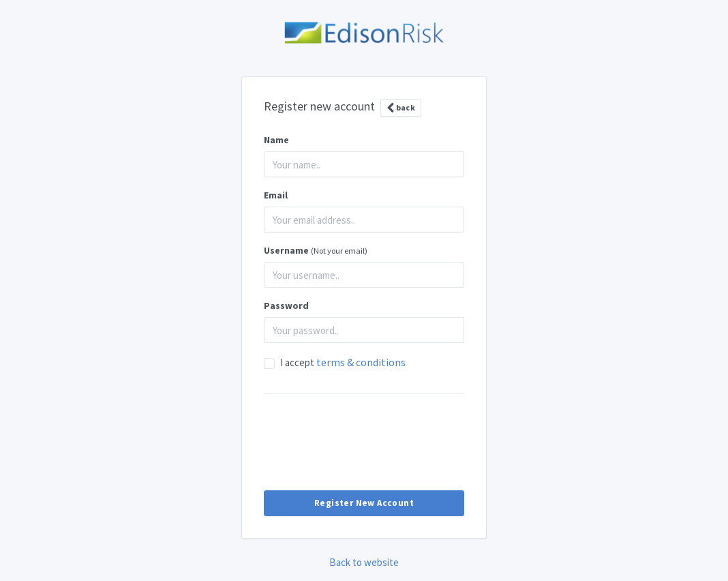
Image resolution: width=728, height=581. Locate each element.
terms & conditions (361, 362)
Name (276, 140)
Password (286, 306)
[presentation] (364, 441)
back (401, 108)
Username (316, 250)
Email (276, 195)
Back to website (364, 562)
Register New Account (364, 503)
